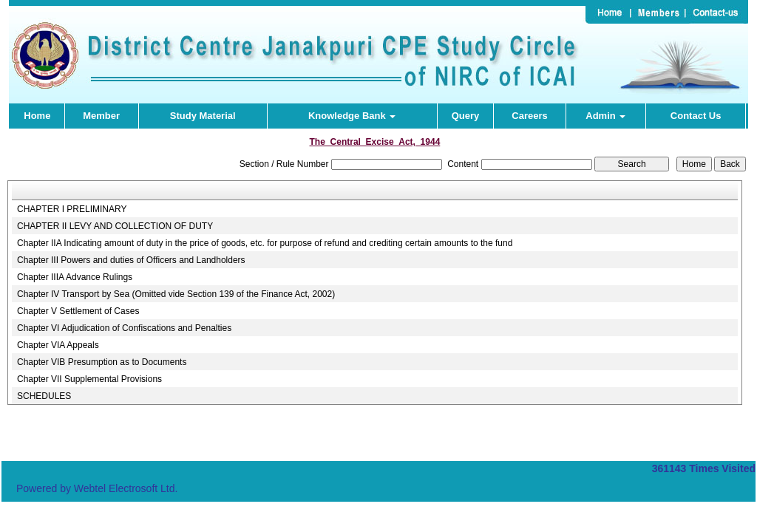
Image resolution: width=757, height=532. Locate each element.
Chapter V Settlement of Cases (78, 311)
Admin (605, 116)
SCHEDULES (44, 396)
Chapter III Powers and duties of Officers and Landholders (131, 260)
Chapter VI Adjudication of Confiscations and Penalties (124, 328)
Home (37, 116)
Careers (529, 116)
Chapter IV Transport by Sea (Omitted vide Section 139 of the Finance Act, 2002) (176, 294)
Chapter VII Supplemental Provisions (89, 379)
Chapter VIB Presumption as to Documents (102, 362)
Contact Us (696, 116)
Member (101, 116)
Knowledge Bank (352, 116)
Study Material (203, 116)
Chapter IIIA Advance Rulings (75, 277)
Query (466, 116)
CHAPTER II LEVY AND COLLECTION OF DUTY (115, 226)
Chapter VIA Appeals (58, 345)
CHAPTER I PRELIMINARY (72, 209)
